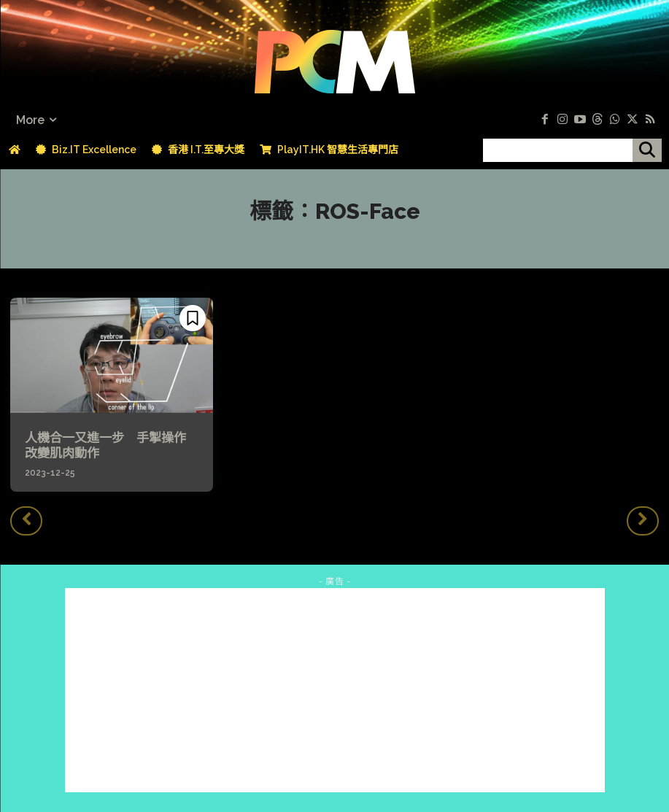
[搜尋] (647, 150)
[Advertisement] (335, 688)
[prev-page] (26, 519)
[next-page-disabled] (643, 519)
